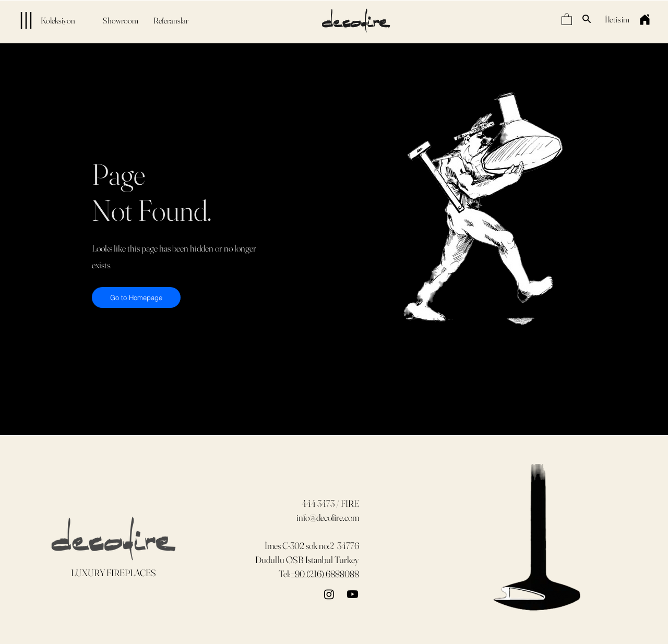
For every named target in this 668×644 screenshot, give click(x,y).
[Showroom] (121, 20)
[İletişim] (617, 19)
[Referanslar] (171, 20)
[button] (567, 19)
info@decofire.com (328, 517)
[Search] (587, 19)
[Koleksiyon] (41, 20)
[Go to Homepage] (136, 297)
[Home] (645, 19)
